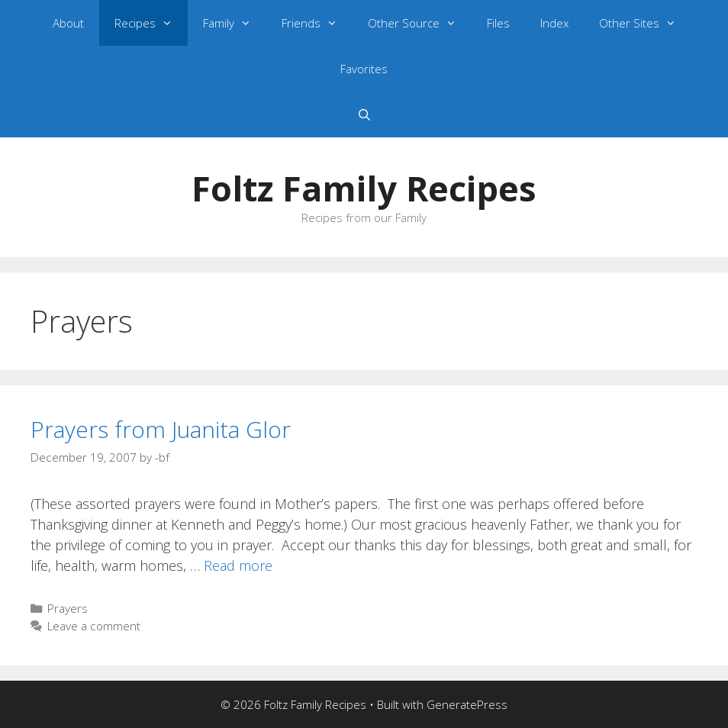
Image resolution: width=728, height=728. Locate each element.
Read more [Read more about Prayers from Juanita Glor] (238, 565)
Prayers (68, 608)
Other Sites (645, 23)
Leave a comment (94, 626)
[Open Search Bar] (364, 114)
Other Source (420, 23)
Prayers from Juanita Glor (161, 429)
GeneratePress (467, 704)
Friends (317, 23)
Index (554, 23)
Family (235, 23)
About (68, 23)
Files (498, 23)
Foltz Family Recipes (364, 188)
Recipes (151, 23)
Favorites (364, 69)
